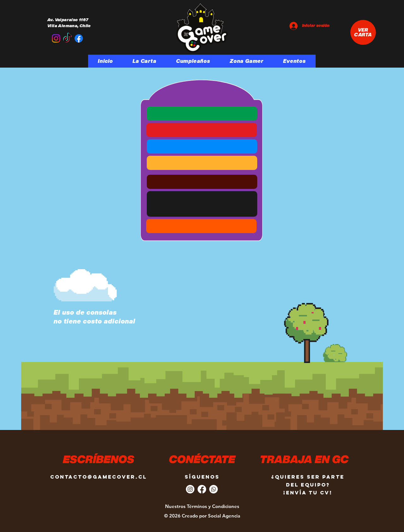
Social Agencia (224, 516)
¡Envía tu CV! (308, 493)
